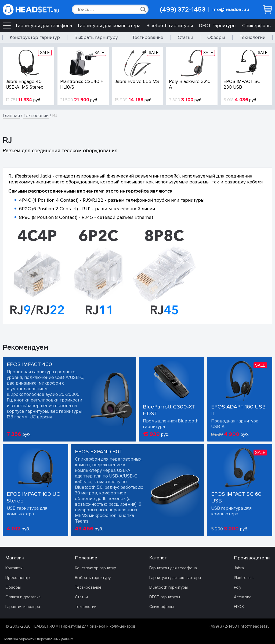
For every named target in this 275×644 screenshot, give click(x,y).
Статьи (185, 37)
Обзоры (216, 37)
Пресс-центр (18, 578)
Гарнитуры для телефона (44, 26)
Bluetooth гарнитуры (170, 26)
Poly (238, 587)
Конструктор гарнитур (35, 37)
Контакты (14, 568)
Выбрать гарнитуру (96, 37)
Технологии (252, 37)
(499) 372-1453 (183, 10)
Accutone (243, 597)
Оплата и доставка (23, 597)
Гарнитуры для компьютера (109, 26)
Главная (11, 116)
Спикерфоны (257, 26)
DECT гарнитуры (218, 26)
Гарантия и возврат (24, 607)
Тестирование (148, 37)
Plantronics (244, 578)
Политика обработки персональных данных (38, 639)
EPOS (239, 607)
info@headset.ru (230, 10)
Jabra (239, 568)
